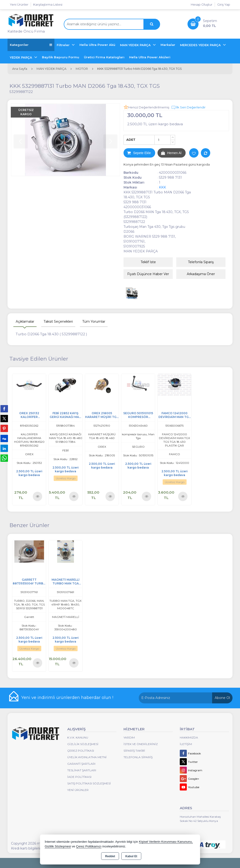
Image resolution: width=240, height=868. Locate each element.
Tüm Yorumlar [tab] (94, 321)
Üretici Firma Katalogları (104, 57)
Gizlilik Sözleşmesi (83, 744)
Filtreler (64, 45)
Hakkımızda (189, 737)
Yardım (129, 737)
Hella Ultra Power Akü (97, 45)
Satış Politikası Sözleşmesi (89, 783)
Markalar (168, 45)
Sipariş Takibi (134, 751)
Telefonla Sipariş (201, 262)
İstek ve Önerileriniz (141, 744)
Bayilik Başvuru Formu (61, 57)
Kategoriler (31, 45)
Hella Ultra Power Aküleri (150, 57)
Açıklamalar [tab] (25, 321)
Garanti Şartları (81, 764)
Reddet (110, 856)
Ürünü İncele (38, 496)
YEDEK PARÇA (21, 57)
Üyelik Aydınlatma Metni (87, 757)
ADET (131, 140)
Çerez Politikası (81, 751)
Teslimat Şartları (82, 770)
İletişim (186, 744)
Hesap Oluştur (202, 4)
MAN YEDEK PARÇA (136, 45)
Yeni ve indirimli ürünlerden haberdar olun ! (67, 698)
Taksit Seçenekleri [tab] (58, 321)
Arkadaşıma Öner (201, 274)
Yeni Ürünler (78, 790)
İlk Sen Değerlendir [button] (188, 107)
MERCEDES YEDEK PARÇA (201, 45)
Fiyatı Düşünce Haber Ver (148, 274)
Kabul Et (131, 856)
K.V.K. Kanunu (78, 737)
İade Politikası (79, 777)
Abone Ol (222, 698)
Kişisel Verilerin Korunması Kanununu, (166, 842)
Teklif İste (148, 262)
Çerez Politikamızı (89, 846)
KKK (162, 187)
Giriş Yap (224, 4)
